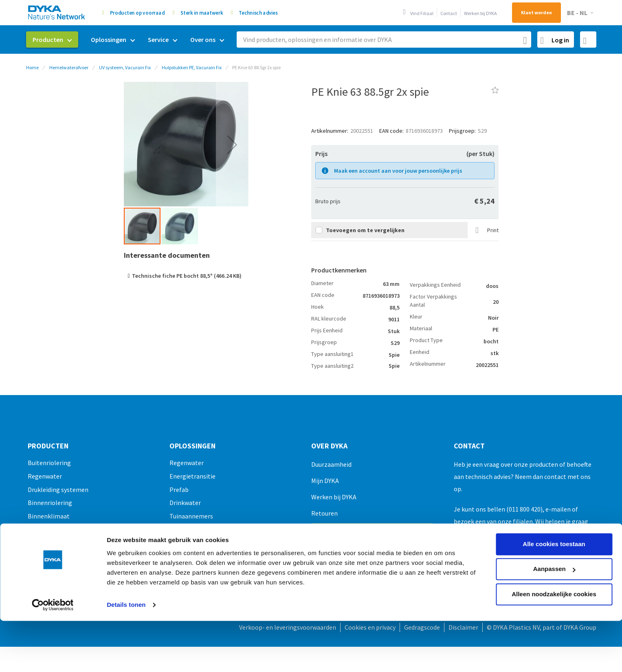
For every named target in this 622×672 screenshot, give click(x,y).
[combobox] (384, 40)
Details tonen (126, 559)
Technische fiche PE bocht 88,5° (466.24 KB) (187, 276)
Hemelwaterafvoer (69, 67)
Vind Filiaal (422, 13)
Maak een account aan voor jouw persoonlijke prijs (398, 171)
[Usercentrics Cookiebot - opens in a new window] (53, 559)
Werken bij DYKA (480, 13)
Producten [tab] (48, 446)
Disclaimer (463, 627)
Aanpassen (554, 523)
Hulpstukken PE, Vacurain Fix (192, 67)
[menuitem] (52, 40)
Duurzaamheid (331, 464)
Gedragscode (422, 627)
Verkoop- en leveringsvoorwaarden (288, 627)
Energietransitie (192, 476)
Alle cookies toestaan (554, 498)
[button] (582, 13)
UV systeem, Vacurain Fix (125, 67)
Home (32, 67)
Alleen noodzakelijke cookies (554, 548)
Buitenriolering (49, 463)
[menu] (128, 40)
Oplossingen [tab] (192, 446)
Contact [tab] (469, 446)
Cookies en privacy (370, 627)
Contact (449, 13)
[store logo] (57, 12)
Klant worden (536, 12)
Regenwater (45, 476)
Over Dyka (329, 446)
